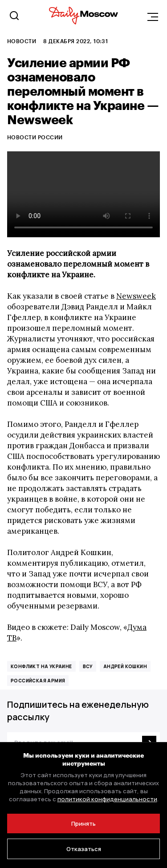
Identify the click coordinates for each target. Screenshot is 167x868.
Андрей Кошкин (125, 666)
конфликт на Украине (41, 666)
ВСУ (88, 666)
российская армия (38, 681)
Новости (22, 41)
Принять (83, 823)
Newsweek (136, 296)
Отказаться (84, 849)
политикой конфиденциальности (107, 799)
